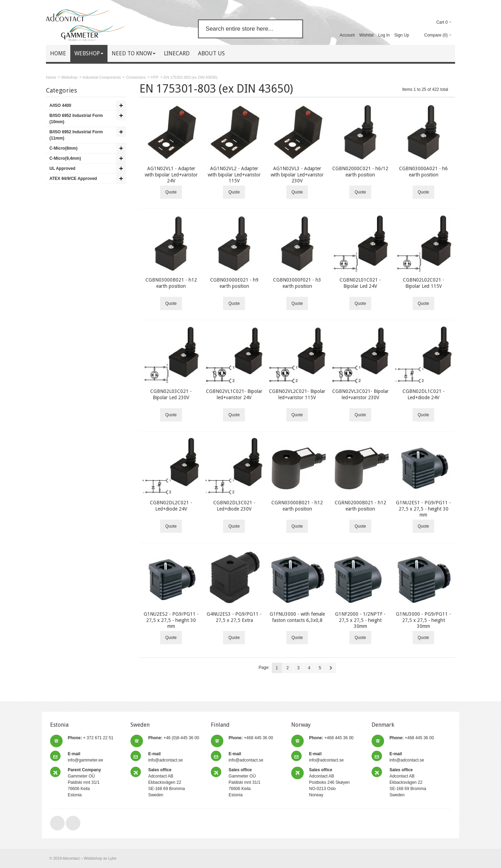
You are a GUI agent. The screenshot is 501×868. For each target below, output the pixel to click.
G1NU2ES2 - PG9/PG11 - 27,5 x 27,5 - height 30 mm (171, 620)
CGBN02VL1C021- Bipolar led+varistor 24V (234, 394)
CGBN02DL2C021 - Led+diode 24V (171, 506)
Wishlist (367, 35)
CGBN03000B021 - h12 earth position (171, 283)
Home (51, 77)
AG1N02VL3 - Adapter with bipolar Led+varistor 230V (297, 174)
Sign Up (402, 35)
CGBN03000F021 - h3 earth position (297, 283)
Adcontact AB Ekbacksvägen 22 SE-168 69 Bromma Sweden (166, 782)
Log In (384, 35)
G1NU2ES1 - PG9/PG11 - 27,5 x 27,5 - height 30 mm (423, 508)
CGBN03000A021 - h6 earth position (423, 171)
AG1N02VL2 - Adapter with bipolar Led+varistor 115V (234, 174)
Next (331, 668)
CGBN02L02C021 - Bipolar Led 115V (424, 283)
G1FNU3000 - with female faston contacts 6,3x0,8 (297, 617)
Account (347, 35)
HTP (155, 77)
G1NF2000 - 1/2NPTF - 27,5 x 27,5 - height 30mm (360, 620)
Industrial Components (102, 77)
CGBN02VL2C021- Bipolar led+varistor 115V (297, 394)
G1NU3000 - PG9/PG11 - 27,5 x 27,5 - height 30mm (423, 620)
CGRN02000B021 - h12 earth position (360, 506)
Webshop (69, 77)
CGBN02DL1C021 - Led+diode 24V (424, 394)
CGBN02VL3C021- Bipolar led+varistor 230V (360, 394)
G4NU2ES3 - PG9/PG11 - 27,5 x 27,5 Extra (234, 617)
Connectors (136, 77)
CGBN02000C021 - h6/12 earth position (360, 171)
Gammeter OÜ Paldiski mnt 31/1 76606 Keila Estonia (84, 782)
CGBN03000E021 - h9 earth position (234, 283)
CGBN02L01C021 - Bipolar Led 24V (360, 283)
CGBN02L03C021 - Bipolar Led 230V (171, 394)
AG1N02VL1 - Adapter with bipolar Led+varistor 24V (171, 174)
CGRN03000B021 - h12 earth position (297, 506)
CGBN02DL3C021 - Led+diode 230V (234, 506)
